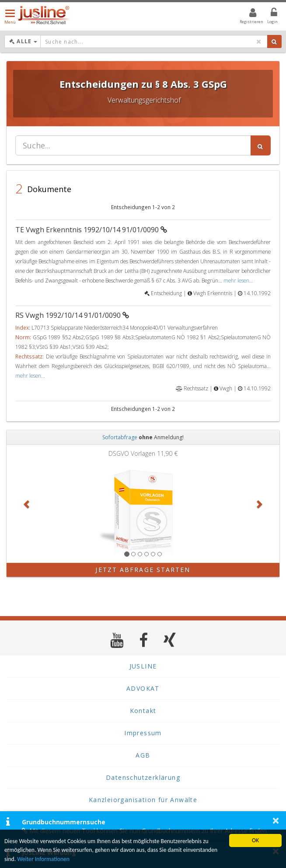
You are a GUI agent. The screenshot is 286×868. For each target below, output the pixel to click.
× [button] (276, 820)
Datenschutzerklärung (143, 777)
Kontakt (143, 711)
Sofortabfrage (120, 437)
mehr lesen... (238, 280)
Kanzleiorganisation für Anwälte (143, 800)
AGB (143, 755)
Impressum (143, 733)
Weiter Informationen (43, 859)
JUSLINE (143, 666)
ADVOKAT (143, 688)
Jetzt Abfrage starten (143, 570)
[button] (27, 504)
